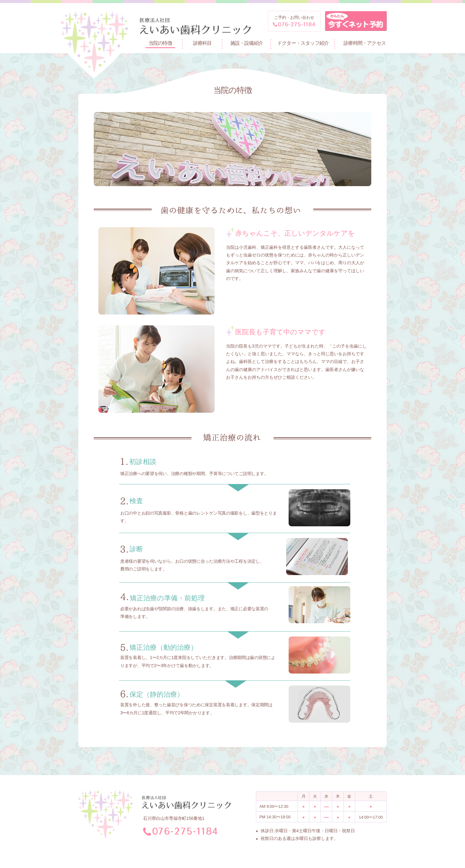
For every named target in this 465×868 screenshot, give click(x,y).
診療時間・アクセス (365, 43)
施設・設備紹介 (247, 43)
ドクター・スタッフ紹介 (303, 43)
